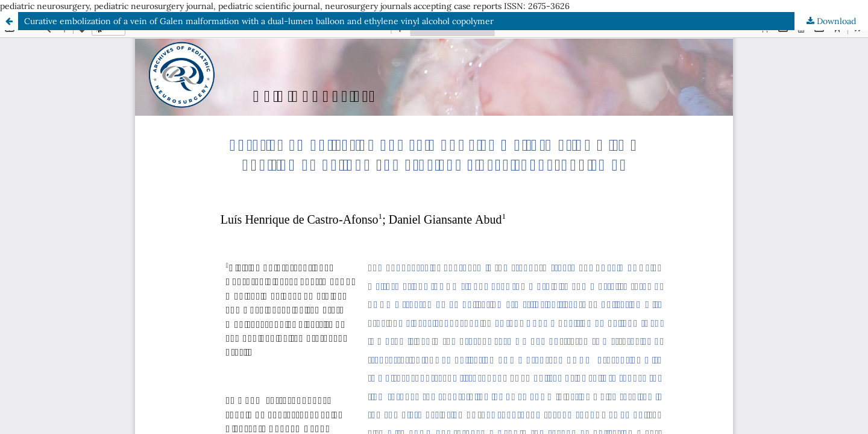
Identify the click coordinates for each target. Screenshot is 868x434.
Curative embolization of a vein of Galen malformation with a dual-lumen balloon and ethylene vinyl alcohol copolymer (259, 21)
